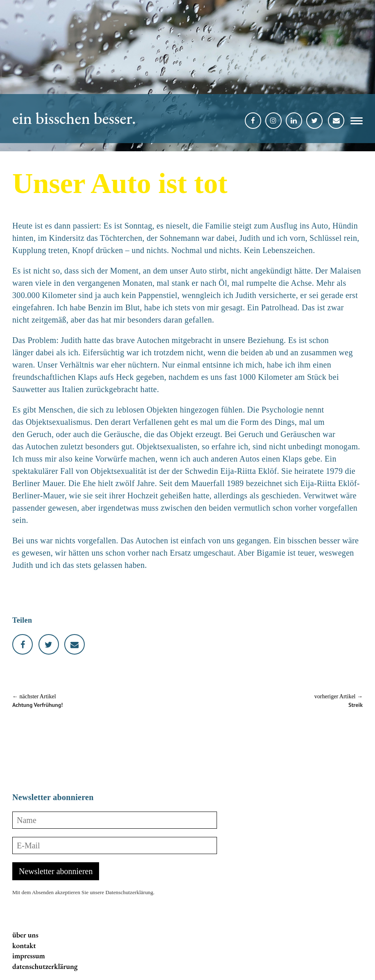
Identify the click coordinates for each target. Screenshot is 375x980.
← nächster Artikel (34, 696)
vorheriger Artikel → (339, 696)
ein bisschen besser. (74, 118)
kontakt (24, 945)
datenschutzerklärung (45, 966)
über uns (25, 935)
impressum (29, 956)
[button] (354, 122)
